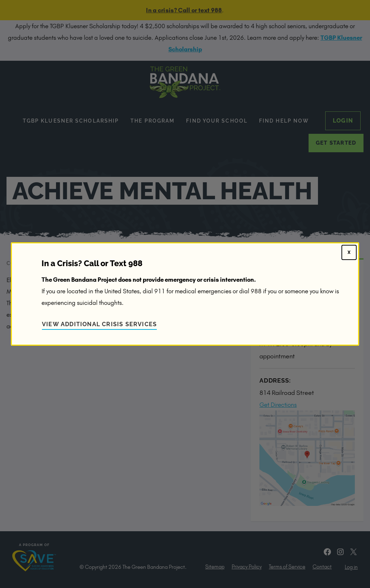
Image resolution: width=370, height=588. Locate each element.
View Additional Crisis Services (99, 324)
